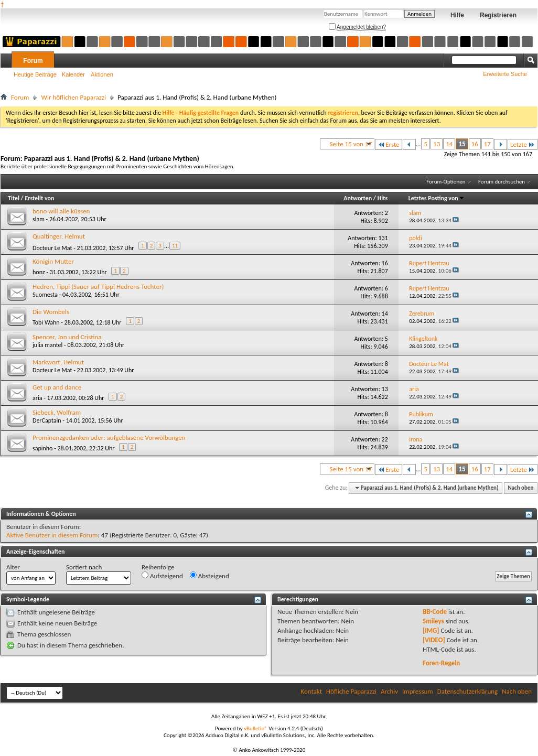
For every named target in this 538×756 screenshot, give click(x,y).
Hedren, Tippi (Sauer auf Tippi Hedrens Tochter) (98, 287)
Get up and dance (57, 387)
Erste (388, 144)
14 (449, 144)
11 (175, 246)
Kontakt (311, 691)
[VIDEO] (434, 640)
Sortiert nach (84, 567)
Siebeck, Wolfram (57, 412)
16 (475, 144)
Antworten (358, 198)
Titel (14, 198)
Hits (383, 198)
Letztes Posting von (437, 198)
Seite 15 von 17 (351, 144)
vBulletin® (256, 728)
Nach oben (520, 488)
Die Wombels (51, 312)
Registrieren (498, 15)
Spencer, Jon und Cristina (67, 337)
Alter (13, 567)
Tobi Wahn (46, 322)
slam (39, 219)
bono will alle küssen (61, 211)
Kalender (73, 74)
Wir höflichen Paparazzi (73, 97)
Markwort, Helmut (58, 362)
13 (437, 144)
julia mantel (47, 345)
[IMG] (431, 630)
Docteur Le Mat (52, 248)
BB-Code (435, 612)
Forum (33, 61)
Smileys (433, 621)
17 (487, 144)
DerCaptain (47, 420)
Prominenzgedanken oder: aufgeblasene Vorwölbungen (109, 438)
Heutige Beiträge (35, 74)
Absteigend (209, 576)
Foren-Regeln (441, 663)
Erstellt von (39, 198)
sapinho (42, 448)
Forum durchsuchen (502, 182)
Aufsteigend (162, 576)
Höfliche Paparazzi (351, 691)
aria (37, 398)
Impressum (418, 691)
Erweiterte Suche (505, 74)
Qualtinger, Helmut (59, 236)
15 (462, 144)
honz (39, 272)
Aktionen (102, 74)
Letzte (523, 144)
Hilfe (457, 15)
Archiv (389, 691)
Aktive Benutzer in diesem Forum (52, 535)
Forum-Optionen (446, 182)
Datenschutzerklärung (468, 691)
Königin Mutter (53, 261)
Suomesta (45, 295)
